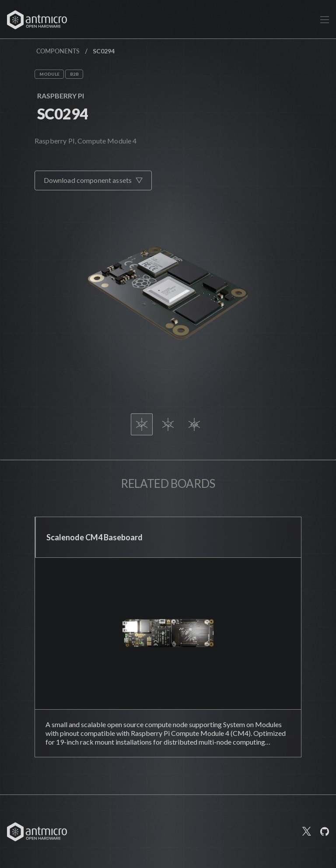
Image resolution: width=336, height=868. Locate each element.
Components (58, 51)
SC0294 (63, 114)
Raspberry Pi (61, 96)
